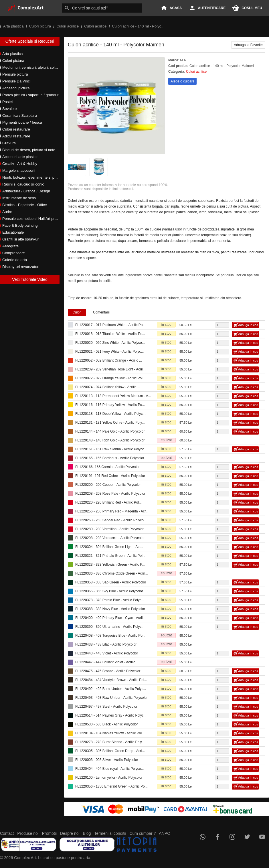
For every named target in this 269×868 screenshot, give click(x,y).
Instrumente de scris (19, 198)
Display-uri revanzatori (21, 267)
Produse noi (28, 833)
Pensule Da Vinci (16, 81)
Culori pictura (13, 61)
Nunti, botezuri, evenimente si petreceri (34, 177)
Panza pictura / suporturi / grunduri (31, 95)
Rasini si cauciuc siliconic (23, 184)
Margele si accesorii (19, 170)
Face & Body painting (20, 225)
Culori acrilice (196, 72)
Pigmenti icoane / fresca (22, 122)
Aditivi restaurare (16, 136)
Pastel (7, 102)
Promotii (49, 833)
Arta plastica (13, 54)
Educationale (13, 232)
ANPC (164, 833)
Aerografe (10, 246)
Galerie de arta (15, 260)
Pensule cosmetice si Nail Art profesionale (37, 219)
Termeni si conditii (110, 833)
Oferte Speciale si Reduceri (30, 41)
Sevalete (10, 109)
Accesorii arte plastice (20, 157)
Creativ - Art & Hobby (20, 164)
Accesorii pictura (16, 88)
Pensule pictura (15, 74)
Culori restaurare (16, 129)
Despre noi (70, 833)
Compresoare (14, 253)
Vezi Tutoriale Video (30, 279)
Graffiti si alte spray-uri (21, 239)
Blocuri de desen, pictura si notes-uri (32, 150)
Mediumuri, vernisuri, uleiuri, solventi (32, 67)
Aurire (7, 212)
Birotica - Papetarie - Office (25, 205)
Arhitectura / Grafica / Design (26, 191)
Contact (7, 833)
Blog (87, 833)
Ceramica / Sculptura (20, 116)
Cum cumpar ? (143, 833)
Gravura (9, 143)
